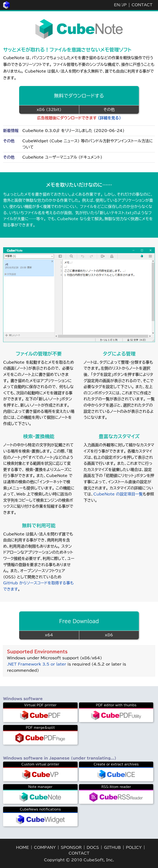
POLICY (134, 847)
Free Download (79, 621)
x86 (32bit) (49, 109)
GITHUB (112, 847)
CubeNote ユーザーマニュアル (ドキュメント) (62, 157)
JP (124, 5)
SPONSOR (71, 847)
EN (117, 5)
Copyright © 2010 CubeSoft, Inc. (79, 860)
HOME (23, 847)
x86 (109, 635)
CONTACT (142, 5)
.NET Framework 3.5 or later (37, 664)
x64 (49, 635)
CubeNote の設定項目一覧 (118, 494)
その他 (109, 109)
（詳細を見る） (109, 118)
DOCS (93, 847)
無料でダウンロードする (79, 96)
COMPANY (45, 847)
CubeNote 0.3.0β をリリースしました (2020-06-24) (73, 131)
